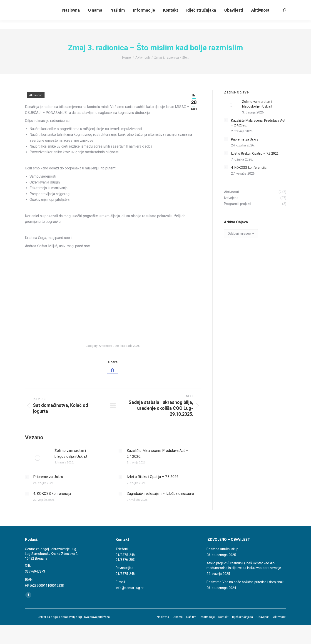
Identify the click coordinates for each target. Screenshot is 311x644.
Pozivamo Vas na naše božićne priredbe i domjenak (245, 582)
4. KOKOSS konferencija (52, 494)
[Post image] (37, 458)
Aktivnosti (36, 95)
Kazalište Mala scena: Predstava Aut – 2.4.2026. (157, 454)
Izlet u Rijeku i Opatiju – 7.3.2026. (153, 477)
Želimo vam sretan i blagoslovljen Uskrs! (71, 454)
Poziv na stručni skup (222, 549)
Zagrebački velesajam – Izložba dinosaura (160, 494)
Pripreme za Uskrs (48, 477)
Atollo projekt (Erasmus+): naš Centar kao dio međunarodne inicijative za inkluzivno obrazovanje (244, 565)
